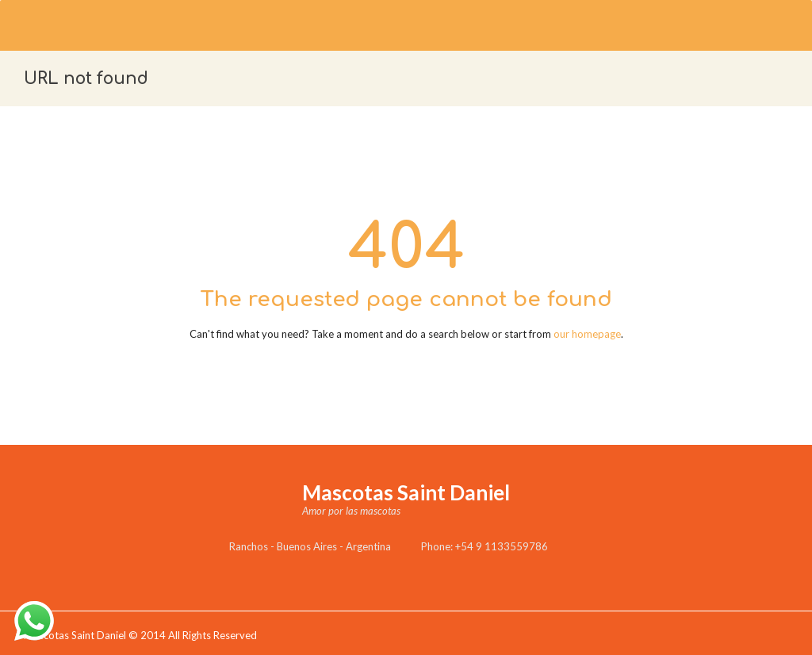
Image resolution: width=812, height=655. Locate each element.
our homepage (587, 334)
